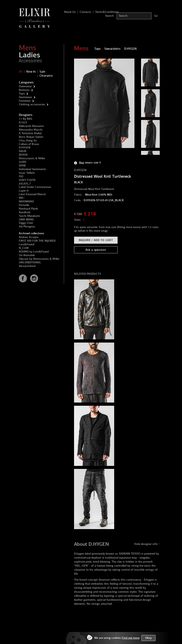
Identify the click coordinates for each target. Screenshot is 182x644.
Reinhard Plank (28, 209)
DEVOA (23, 155)
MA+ (22, 198)
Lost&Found (27, 244)
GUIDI (22, 162)
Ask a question (96, 250)
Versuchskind (27, 266)
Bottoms (24, 90)
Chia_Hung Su (28, 140)
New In (31, 72)
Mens (27, 48)
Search (109, 16)
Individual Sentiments (33, 169)
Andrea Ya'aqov (29, 237)
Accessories (31, 61)
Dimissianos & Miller (32, 158)
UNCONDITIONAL (30, 262)
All (21, 72)
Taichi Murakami (29, 216)
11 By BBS (25, 119)
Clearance (46, 76)
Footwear (25, 101)
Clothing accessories (32, 104)
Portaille (24, 205)
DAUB (23, 151)
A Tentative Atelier (30, 133)
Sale (42, 72)
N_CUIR (24, 248)
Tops (22, 94)
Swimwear (25, 97)
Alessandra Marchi (31, 130)
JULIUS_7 (25, 184)
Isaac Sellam (27, 173)
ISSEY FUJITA (27, 180)
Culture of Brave (29, 144)
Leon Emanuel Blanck (32, 194)
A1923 (23, 122)
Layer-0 (24, 191)
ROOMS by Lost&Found (34, 252)
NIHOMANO (26, 201)
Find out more (131, 638)
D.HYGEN (25, 148)
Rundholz (25, 212)
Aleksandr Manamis (31, 126)
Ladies (29, 55)
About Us (70, 12)
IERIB (22, 166)
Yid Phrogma (27, 227)
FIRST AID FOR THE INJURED (37, 241)
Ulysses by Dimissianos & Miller (39, 259)
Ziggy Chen (26, 223)
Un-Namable (27, 255)
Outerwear (25, 86)
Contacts (85, 12)
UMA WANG (26, 220)
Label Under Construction (35, 187)
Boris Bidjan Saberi (31, 137)
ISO (21, 176)
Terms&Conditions (107, 12)
